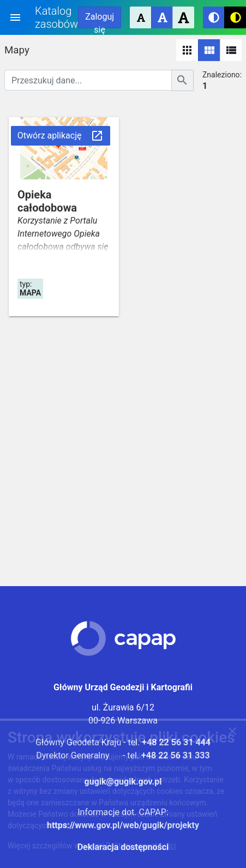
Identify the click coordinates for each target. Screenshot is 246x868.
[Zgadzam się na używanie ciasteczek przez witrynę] (232, 733)
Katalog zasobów (56, 17)
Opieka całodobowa (47, 201)
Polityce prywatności (141, 846)
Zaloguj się (100, 20)
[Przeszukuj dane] (88, 80)
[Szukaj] (182, 80)
